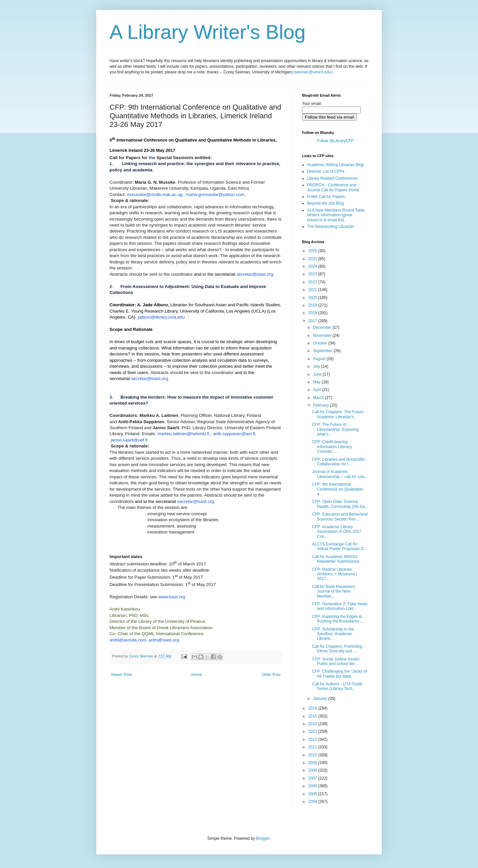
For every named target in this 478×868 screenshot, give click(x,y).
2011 (313, 747)
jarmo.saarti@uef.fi (129, 440)
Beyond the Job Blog (325, 203)
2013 (313, 731)
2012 (313, 739)
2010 (313, 755)
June (318, 374)
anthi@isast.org (164, 640)
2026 (313, 251)
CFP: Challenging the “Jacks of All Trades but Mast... (339, 674)
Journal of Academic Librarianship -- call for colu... (340, 474)
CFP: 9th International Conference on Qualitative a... (338, 489)
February (321, 405)
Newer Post (121, 675)
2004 (313, 802)
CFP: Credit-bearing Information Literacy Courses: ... (332, 447)
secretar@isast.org (255, 274)
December (323, 328)
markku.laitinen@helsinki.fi (183, 434)
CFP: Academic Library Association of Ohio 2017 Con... (337, 532)
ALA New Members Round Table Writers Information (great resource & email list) (336, 215)
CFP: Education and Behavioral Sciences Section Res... (340, 517)
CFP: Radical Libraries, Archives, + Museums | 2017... (335, 574)
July (317, 366)
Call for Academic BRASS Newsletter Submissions (336, 559)
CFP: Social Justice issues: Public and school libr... (336, 661)
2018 (313, 313)
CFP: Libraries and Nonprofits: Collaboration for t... (339, 462)
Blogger (263, 838)
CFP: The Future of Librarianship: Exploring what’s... (335, 429)
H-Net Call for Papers (326, 197)
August (320, 359)
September (323, 351)
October (321, 343)
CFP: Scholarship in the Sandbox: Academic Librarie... (333, 634)
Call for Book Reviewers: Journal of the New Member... (334, 591)
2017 (313, 321)
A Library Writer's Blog (208, 32)
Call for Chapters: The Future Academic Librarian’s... (338, 414)
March (319, 398)
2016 (313, 708)
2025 (313, 259)
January (321, 699)
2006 (313, 786)
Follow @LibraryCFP (335, 141)
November (323, 336)
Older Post (271, 675)
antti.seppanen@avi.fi (234, 434)
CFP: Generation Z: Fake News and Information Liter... (340, 606)
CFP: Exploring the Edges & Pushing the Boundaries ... (338, 619)
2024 (313, 266)
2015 (313, 716)
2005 (313, 794)
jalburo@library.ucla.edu (161, 317)
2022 (313, 282)
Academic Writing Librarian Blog (335, 165)
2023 (313, 274)
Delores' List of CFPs (326, 171)
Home (197, 675)
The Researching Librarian (330, 227)
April (318, 390)
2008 (313, 770)
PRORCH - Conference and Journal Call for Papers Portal (333, 187)
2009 (313, 763)
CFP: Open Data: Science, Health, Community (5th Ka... (340, 504)
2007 (313, 778)
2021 (313, 290)
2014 (313, 724)
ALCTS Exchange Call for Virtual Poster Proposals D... (340, 546)
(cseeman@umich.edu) (312, 72)
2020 (313, 298)
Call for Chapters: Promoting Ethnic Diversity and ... (337, 649)
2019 (313, 305)
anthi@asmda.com (128, 640)
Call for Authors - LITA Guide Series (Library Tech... (337, 686)
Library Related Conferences (332, 178)
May (317, 382)
